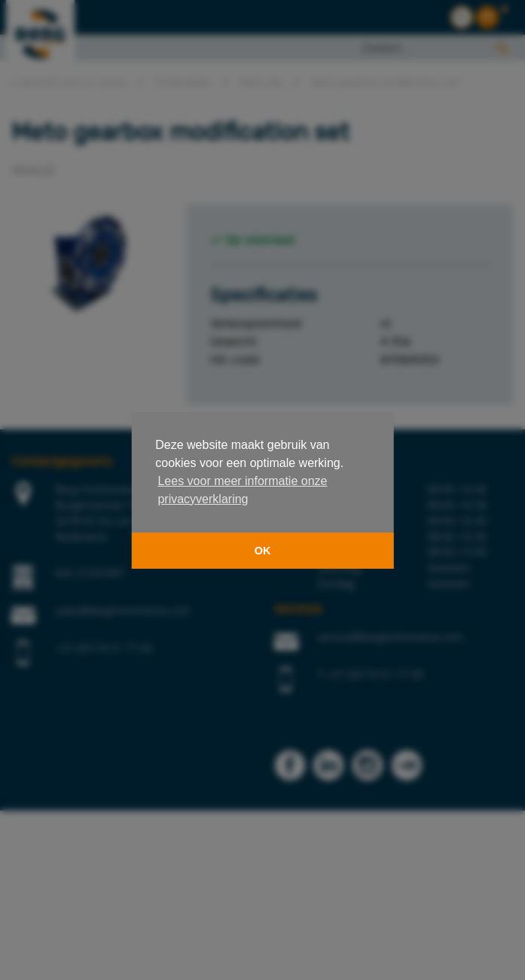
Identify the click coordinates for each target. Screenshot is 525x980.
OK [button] (263, 551)
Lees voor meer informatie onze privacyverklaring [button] (242, 490)
